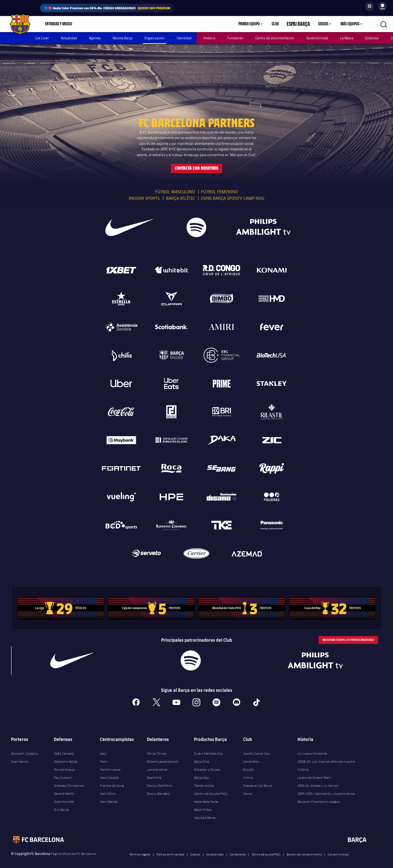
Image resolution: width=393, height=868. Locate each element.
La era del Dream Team (314, 773)
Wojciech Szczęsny (25, 749)
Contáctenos (238, 850)
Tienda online (204, 781)
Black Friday (203, 805)
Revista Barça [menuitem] (122, 38)
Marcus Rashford (159, 781)
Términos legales (140, 850)
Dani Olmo (108, 789)
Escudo (249, 765)
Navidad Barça (205, 813)
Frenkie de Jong (112, 781)
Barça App (202, 773)
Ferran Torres (157, 749)
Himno (248, 773)
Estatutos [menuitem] (372, 38)
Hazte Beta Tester (206, 797)
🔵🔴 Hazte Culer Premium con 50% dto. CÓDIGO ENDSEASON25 (107, 8)
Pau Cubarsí (63, 773)
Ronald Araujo (64, 765)
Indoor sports (144, 194)
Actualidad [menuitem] (69, 38)
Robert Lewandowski (163, 757)
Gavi (103, 749)
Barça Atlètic (180, 194)
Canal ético (251, 757)
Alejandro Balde (66, 757)
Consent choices (338, 850)
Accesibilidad (215, 850)
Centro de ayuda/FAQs (266, 850)
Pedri (104, 757)
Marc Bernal (109, 797)
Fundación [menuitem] (235, 38)
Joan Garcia (20, 757)
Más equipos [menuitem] (350, 24)
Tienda (90, 24)
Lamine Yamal (157, 765)
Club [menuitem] (281, 24)
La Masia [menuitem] (347, 38)
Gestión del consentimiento (304, 850)
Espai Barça (301, 24)
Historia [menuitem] (209, 38)
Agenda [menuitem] (95, 38)
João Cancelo (64, 749)
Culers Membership (208, 749)
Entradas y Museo (207, 765)
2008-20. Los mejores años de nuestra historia (326, 761)
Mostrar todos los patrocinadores (348, 636)
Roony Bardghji (158, 789)
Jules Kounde (64, 797)
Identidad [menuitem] (184, 38)
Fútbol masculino (175, 187)
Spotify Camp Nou (257, 749)
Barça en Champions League (319, 797)
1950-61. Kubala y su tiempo (318, 781)
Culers (110, 24)
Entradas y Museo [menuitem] (59, 24)
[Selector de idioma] (369, 7)
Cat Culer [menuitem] (42, 38)
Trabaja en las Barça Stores (258, 785)
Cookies (195, 850)
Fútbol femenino (219, 187)
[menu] (382, 7)
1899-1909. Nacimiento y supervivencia (326, 789)
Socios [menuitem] (323, 24)
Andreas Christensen (69, 781)
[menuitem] (382, 6)
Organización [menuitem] (155, 38)
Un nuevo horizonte (312, 749)
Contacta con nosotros (197, 164)
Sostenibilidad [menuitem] (317, 38)
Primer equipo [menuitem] (255, 24)
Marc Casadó (110, 773)
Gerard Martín (64, 789)
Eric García (61, 805)
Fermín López (110, 765)
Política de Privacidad (170, 850)
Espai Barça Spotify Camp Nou (233, 194)
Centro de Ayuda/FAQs (211, 789)
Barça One (202, 757)
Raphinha (154, 773)
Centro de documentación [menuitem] (275, 38)
